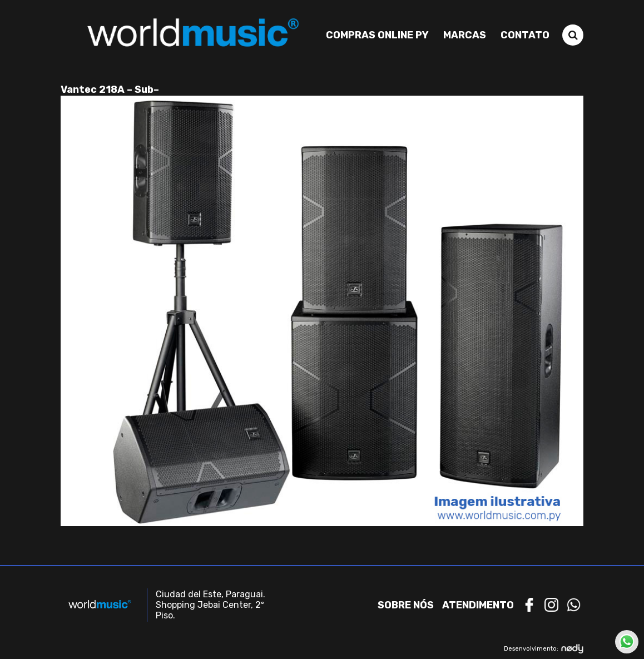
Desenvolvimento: (544, 649)
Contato (525, 35)
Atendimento (478, 605)
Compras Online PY (377, 35)
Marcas (465, 35)
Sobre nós (406, 605)
